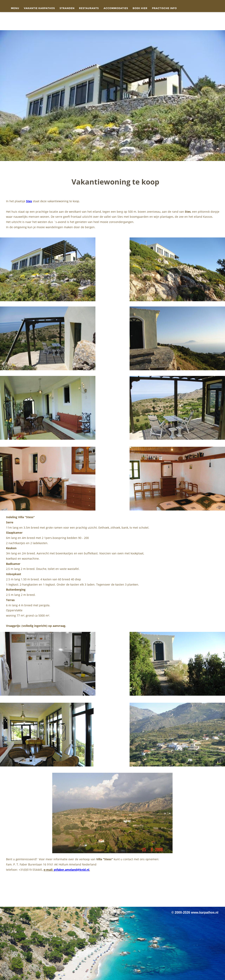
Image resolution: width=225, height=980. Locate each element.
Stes (29, 201)
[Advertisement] (112, 890)
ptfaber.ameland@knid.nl (72, 870)
